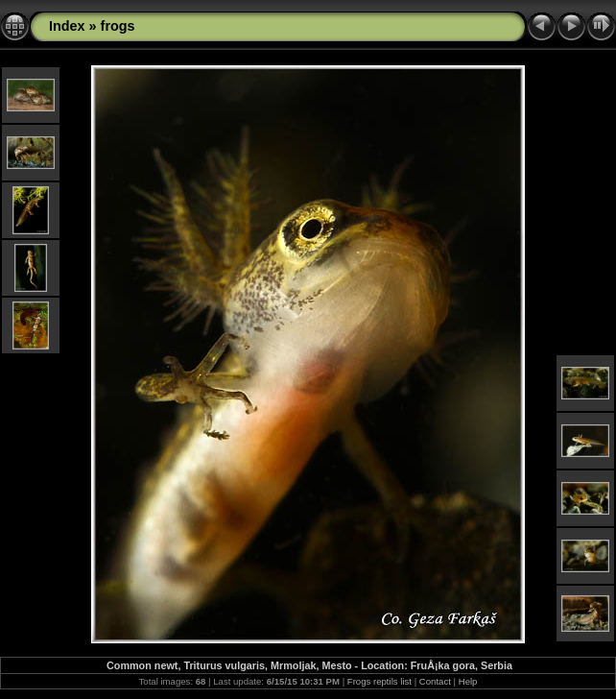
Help (468, 681)
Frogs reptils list (379, 681)
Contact (435, 681)
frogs (118, 26)
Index (67, 26)
